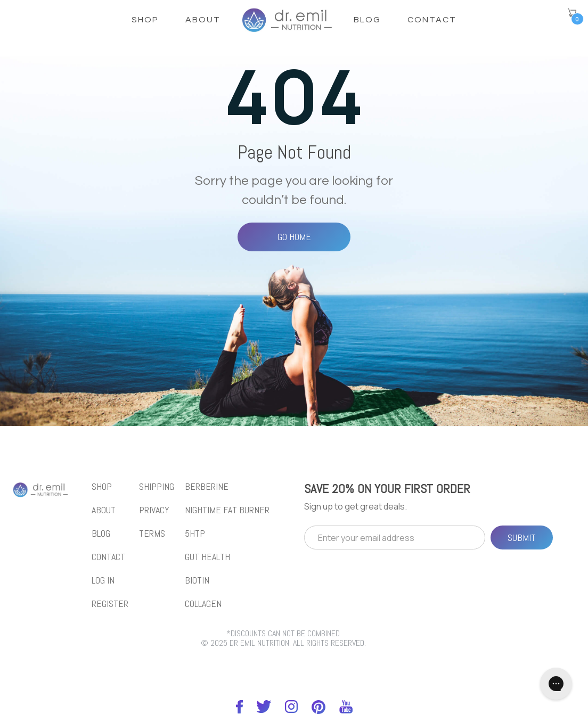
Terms (152, 534)
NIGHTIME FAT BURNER (227, 510)
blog (101, 534)
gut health (207, 557)
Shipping (157, 487)
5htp (195, 534)
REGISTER (110, 604)
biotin (197, 580)
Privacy (154, 510)
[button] (572, 13)
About (203, 20)
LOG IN (103, 580)
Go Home (294, 237)
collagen (203, 604)
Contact (432, 20)
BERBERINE (207, 487)
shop (145, 20)
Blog (367, 20)
